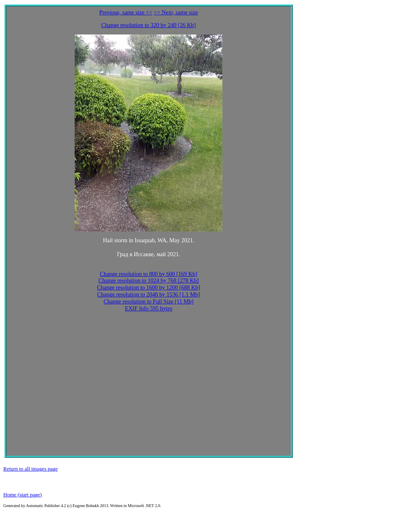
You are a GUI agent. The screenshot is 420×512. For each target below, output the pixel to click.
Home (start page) (23, 495)
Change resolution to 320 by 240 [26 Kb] (149, 25)
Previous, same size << (126, 13)
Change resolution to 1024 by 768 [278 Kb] (149, 281)
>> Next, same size (176, 13)
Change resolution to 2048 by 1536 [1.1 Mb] (148, 295)
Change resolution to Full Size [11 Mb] (148, 302)
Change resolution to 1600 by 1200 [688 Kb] (148, 288)
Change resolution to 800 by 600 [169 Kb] (148, 274)
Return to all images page (31, 469)
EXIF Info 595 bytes (148, 309)
